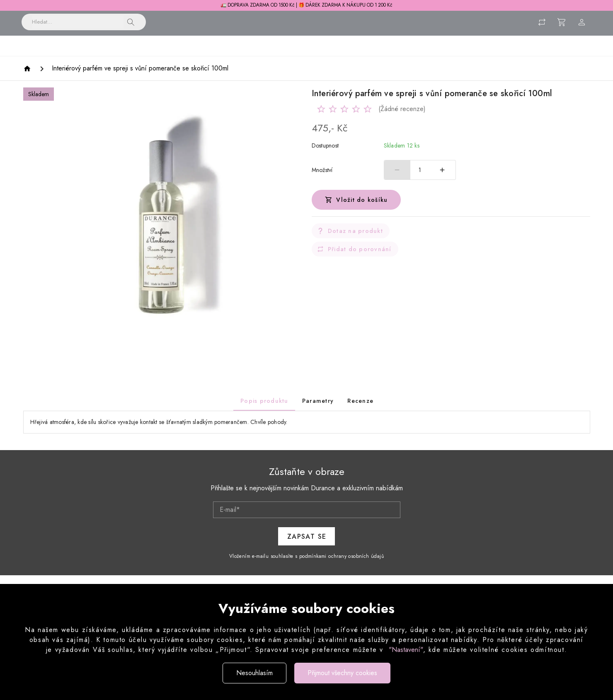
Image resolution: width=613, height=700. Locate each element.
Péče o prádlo (254, 55)
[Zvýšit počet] (443, 180)
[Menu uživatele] (582, 26)
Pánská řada (427, 55)
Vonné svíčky (198, 55)
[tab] (264, 411)
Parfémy (380, 55)
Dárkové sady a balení (495, 55)
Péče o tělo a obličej (321, 55)
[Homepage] (28, 79)
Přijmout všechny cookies (342, 673)
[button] (131, 26)
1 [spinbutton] (420, 180)
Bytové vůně (145, 55)
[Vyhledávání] (78, 26)
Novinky (98, 55)
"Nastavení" (406, 650)
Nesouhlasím (254, 673)
